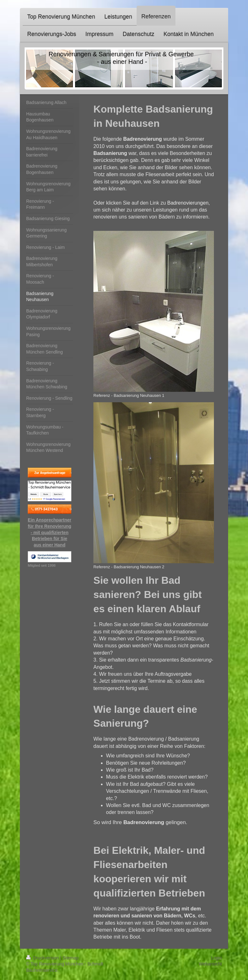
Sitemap (71, 958)
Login (216, 958)
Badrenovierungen (188, 203)
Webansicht (210, 964)
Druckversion (43, 958)
